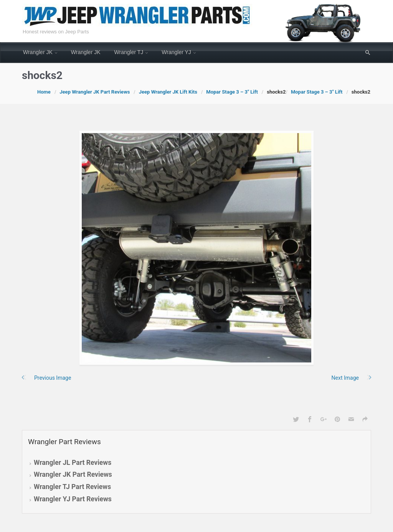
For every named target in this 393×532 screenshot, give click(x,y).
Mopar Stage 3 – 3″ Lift (232, 92)
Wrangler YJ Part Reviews (73, 499)
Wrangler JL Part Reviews (73, 463)
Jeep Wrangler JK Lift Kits (168, 92)
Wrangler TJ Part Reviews (72, 487)
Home (44, 92)
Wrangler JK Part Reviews (73, 474)
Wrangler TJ (129, 52)
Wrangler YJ (176, 52)
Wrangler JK (38, 52)
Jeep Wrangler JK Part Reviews (95, 92)
